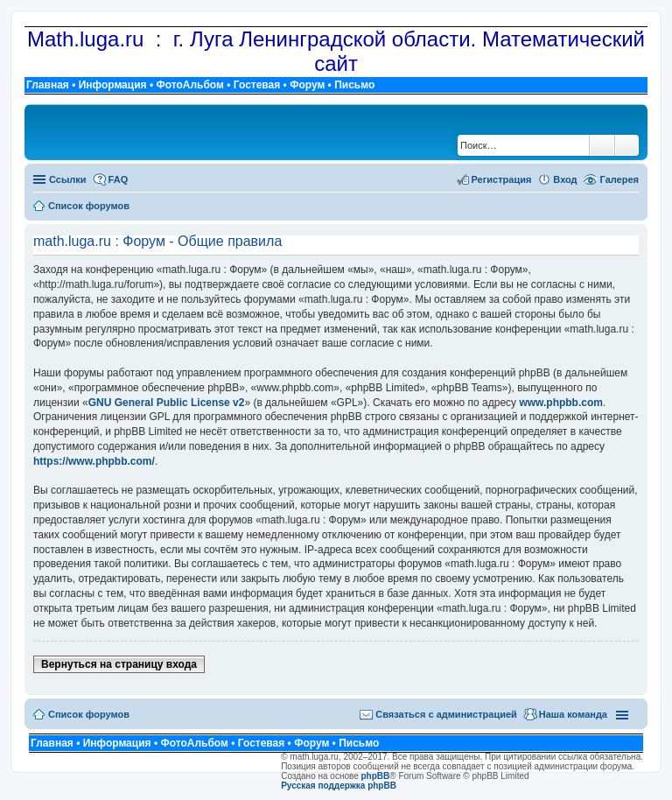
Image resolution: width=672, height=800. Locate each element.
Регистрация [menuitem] (502, 179)
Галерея (619, 179)
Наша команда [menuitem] (573, 714)
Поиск (602, 145)
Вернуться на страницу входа (119, 664)
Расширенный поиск (627, 145)
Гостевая (257, 85)
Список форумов (89, 714)
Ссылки (68, 179)
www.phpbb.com (561, 403)
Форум (307, 85)
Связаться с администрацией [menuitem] (446, 714)
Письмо (354, 85)
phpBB (376, 776)
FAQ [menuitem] (119, 179)
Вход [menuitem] (565, 179)
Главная (48, 85)
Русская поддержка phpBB (339, 786)
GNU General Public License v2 (167, 403)
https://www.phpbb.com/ (94, 461)
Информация (113, 85)
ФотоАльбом (189, 85)
